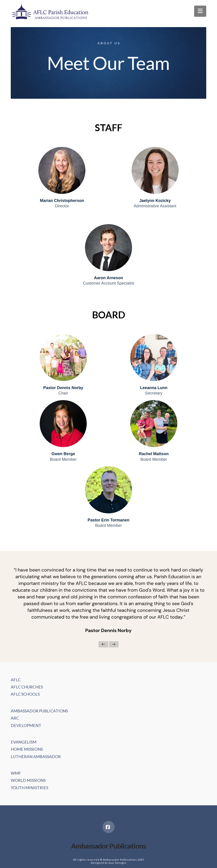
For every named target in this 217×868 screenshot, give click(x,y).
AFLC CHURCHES (27, 687)
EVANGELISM (24, 742)
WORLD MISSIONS (28, 780)
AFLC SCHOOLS (25, 694)
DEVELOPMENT (26, 725)
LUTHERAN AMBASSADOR (36, 757)
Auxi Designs (117, 863)
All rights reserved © (88, 860)
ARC (15, 718)
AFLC (16, 680)
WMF (16, 773)
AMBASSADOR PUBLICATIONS (39, 711)
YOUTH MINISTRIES (29, 788)
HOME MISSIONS (27, 749)
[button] (200, 11)
